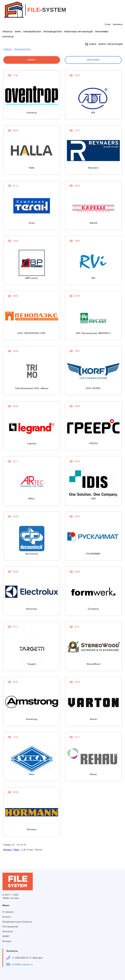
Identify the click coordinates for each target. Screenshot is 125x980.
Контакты (118, 24)
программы (102, 32)
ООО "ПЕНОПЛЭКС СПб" (32, 333)
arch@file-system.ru (22, 964)
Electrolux (32, 609)
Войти (102, 44)
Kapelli (93, 223)
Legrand (32, 443)
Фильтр (32, 60)
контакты (8, 37)
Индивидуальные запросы (17, 922)
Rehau (93, 774)
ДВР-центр (32, 278)
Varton (93, 719)
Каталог (7, 917)
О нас (108, 24)
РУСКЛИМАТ (93, 554)
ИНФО (6, 936)
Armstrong (32, 719)
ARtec (32, 499)
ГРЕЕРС (93, 443)
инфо (18, 32)
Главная (7, 49)
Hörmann (32, 829)
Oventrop (32, 113)
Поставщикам (10, 926)
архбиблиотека (32, 32)
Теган (32, 223)
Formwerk (93, 609)
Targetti (32, 664)
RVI (93, 278)
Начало (7, 850)
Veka (32, 774)
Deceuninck (32, 554)
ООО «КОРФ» (93, 388)
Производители (22, 49)
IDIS (93, 499)
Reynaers (93, 168)
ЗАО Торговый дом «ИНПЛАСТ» (93, 333)
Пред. (17, 850)
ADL (93, 113)
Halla (32, 168)
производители (52, 32)
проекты (7, 32)
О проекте (8, 912)
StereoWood (93, 664)
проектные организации (78, 32)
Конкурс (7, 941)
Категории (93, 60)
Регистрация (115, 44)
